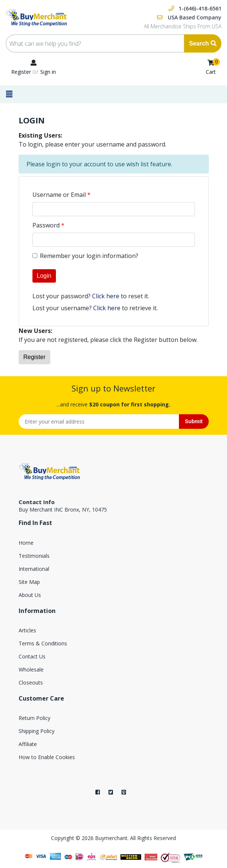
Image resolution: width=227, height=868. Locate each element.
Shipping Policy (37, 731)
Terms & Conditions (43, 643)
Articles (27, 630)
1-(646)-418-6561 (200, 8)
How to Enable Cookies (47, 757)
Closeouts (31, 683)
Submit (194, 421)
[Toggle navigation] (12, 94)
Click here (106, 296)
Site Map (29, 582)
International (34, 569)
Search (203, 43)
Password (46, 225)
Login (44, 276)
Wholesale (31, 669)
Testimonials (34, 556)
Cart (211, 72)
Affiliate (28, 744)
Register (21, 72)
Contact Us (32, 656)
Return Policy (34, 718)
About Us (30, 595)
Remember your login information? (89, 256)
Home (26, 543)
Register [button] (35, 357)
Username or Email (59, 195)
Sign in (48, 72)
